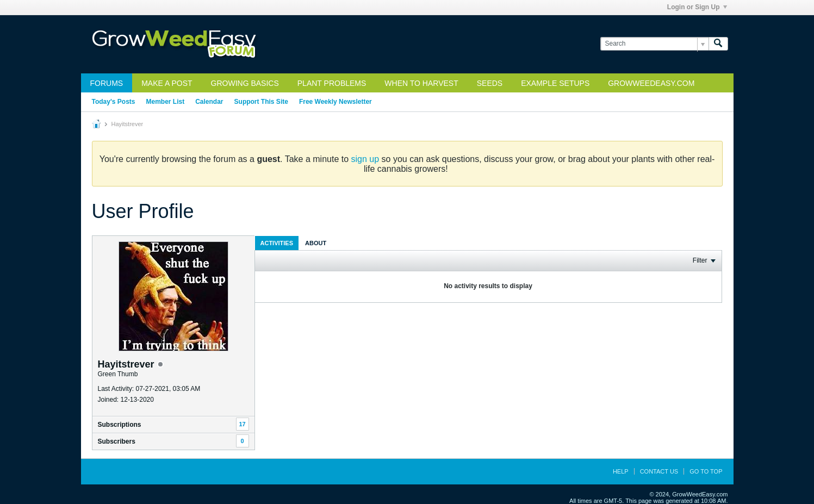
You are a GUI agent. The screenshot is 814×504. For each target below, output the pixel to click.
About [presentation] (316, 243)
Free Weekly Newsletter (335, 102)
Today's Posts (114, 102)
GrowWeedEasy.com (651, 83)
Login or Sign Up (697, 7)
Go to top (706, 471)
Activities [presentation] (277, 243)
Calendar (209, 102)
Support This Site (261, 102)
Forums (107, 83)
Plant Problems (332, 83)
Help (621, 471)
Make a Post (167, 83)
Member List (166, 102)
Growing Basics (245, 83)
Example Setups (555, 83)
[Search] (654, 44)
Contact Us (659, 471)
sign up (365, 159)
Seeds (490, 83)
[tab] (277, 243)
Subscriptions (120, 425)
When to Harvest (421, 83)
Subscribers (117, 441)
